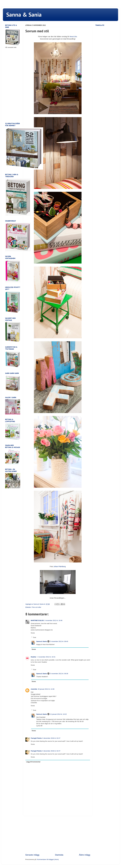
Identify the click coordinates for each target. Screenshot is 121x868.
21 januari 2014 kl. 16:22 (58, 714)
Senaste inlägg (32, 855)
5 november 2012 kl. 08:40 (59, 641)
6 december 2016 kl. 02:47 (51, 738)
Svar (35, 637)
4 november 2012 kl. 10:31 (46, 657)
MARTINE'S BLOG (37, 620)
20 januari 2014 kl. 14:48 (46, 689)
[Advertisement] (58, 835)
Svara (33, 633)
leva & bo (73, 37)
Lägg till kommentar (33, 762)
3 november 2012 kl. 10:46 (53, 620)
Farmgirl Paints (36, 738)
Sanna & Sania (24, 15)
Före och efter (36, 607)
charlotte (34, 689)
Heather (34, 657)
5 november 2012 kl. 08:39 (59, 674)
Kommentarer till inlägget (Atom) (48, 859)
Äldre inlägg (85, 855)
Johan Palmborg (60, 566)
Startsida (59, 855)
